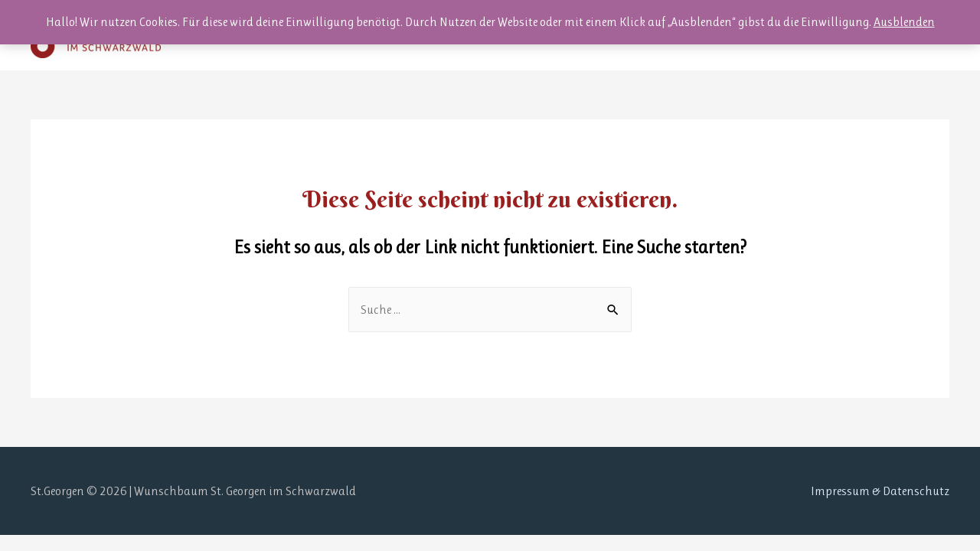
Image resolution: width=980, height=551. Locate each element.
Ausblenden (904, 22)
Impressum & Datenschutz (880, 491)
